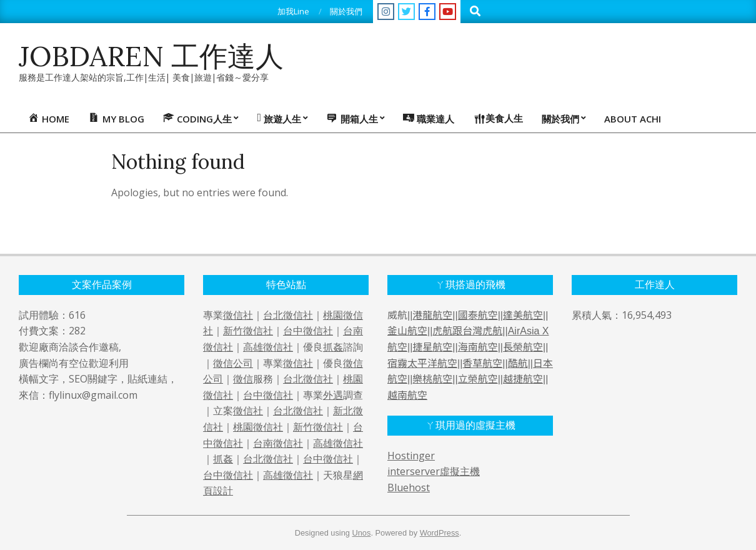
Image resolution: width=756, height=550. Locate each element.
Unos (362, 533)
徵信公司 (233, 363)
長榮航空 (523, 347)
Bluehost (409, 487)
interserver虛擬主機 (434, 471)
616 (77, 315)
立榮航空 (478, 379)
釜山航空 (407, 331)
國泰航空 (478, 315)
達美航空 (523, 315)
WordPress (440, 533)
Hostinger (411, 456)
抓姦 (333, 347)
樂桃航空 (432, 379)
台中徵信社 (308, 331)
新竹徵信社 (248, 331)
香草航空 (482, 363)
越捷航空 (523, 379)
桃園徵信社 (258, 427)
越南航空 (407, 395)
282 (77, 331)
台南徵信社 (278, 443)
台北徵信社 (288, 315)
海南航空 (478, 347)
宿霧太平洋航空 (422, 363)
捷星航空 (432, 347)
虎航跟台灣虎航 (467, 331)
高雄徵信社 (268, 347)
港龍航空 (432, 315)
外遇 (333, 395)
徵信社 (238, 315)
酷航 (518, 363)
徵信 (243, 379)
